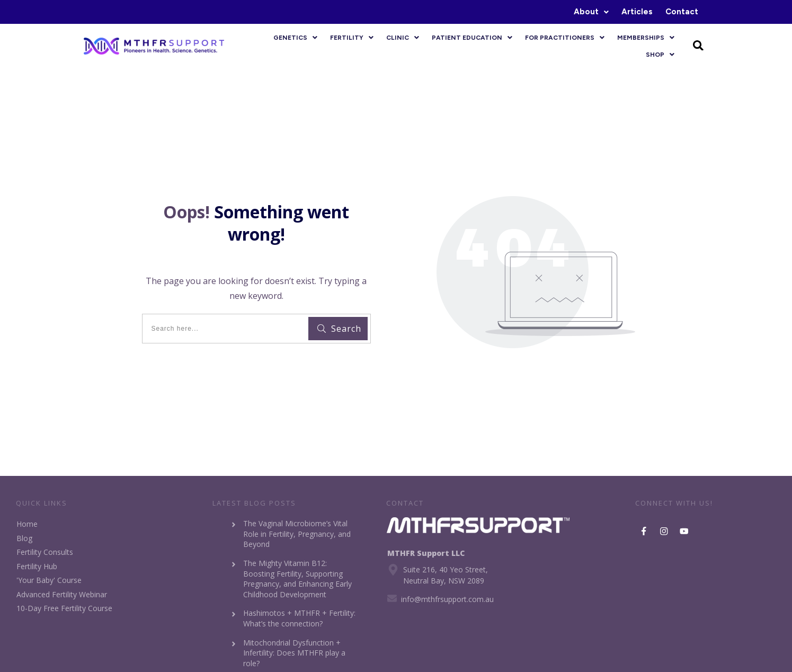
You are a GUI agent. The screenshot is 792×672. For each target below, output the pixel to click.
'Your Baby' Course (49, 580)
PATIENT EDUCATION (472, 38)
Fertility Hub (37, 566)
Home (27, 524)
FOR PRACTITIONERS (565, 38)
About (591, 12)
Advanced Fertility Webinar (62, 594)
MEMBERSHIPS (646, 38)
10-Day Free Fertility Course (64, 608)
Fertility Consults (45, 552)
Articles (637, 12)
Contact (682, 12)
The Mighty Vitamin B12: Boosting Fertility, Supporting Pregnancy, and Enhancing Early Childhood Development (297, 579)
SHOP (660, 55)
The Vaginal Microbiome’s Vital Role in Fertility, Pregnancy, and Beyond (297, 534)
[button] (591, 12)
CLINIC (403, 38)
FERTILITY (352, 38)
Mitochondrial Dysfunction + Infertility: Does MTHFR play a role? (294, 653)
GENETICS (295, 38)
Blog (24, 538)
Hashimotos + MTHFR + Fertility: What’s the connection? (299, 618)
